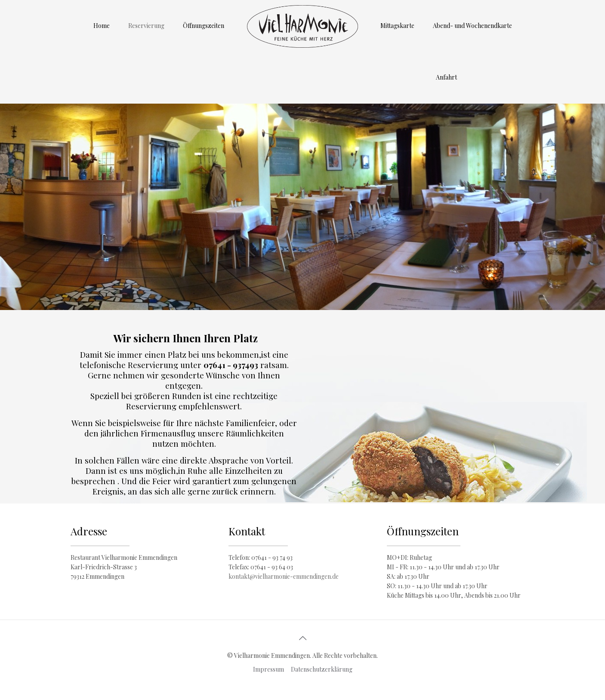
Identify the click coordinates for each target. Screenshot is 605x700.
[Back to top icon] (302, 638)
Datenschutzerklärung (322, 669)
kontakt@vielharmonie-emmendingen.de (284, 576)
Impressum (269, 669)
